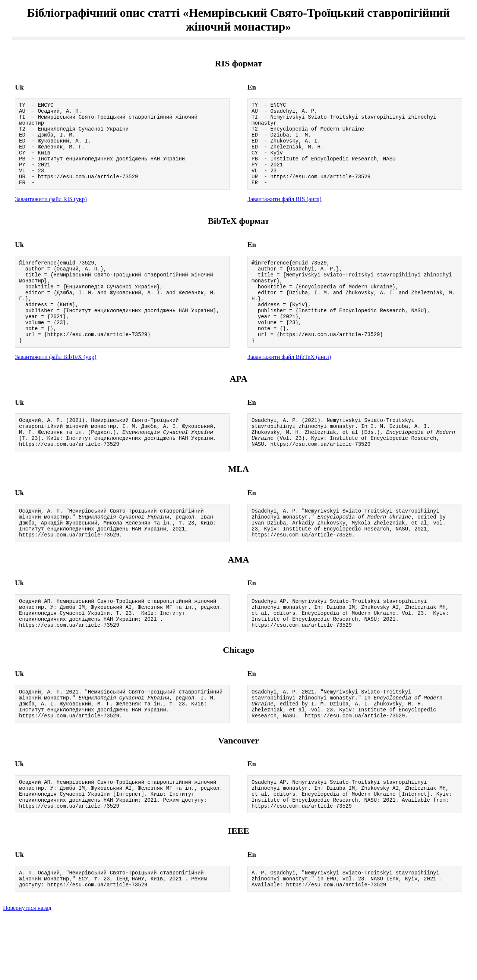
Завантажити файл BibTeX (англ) (289, 388)
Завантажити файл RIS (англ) (285, 215)
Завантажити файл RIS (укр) (51, 215)
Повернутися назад (27, 970)
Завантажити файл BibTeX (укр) (56, 388)
